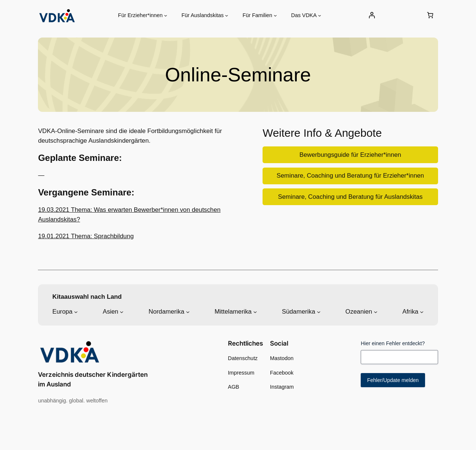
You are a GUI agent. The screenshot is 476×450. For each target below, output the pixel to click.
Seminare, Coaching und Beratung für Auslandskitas (350, 197)
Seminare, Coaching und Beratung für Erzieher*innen (350, 176)
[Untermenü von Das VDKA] (320, 15)
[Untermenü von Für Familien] (275, 15)
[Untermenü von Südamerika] (319, 312)
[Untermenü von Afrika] (422, 312)
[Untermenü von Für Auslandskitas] (227, 15)
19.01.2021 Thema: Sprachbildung (86, 236)
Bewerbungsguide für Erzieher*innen (350, 155)
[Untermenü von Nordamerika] (188, 312)
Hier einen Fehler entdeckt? (393, 343)
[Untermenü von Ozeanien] (376, 312)
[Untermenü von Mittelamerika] (255, 312)
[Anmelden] (372, 15)
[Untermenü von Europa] (76, 312)
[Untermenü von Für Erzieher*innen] (166, 15)
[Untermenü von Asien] (122, 312)
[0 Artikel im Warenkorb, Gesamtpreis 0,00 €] (430, 15)
